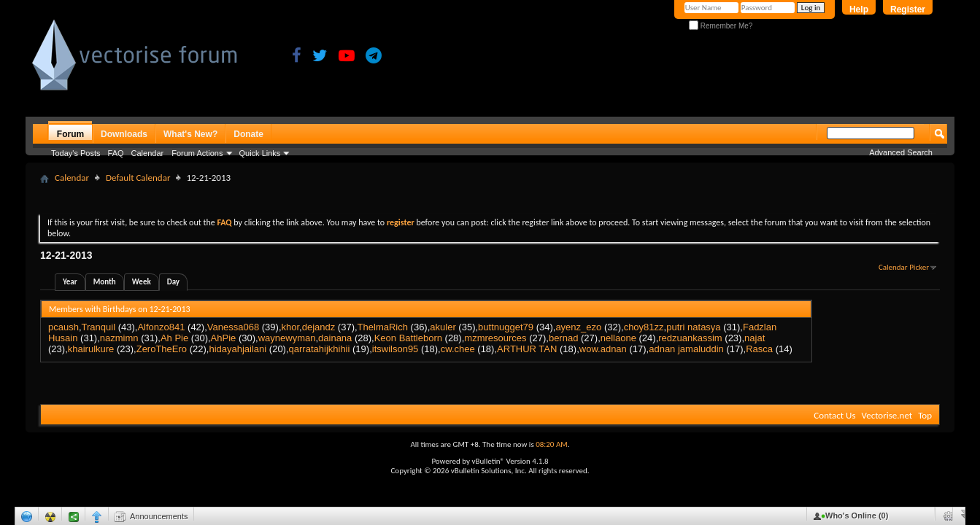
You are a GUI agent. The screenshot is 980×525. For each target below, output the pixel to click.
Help (859, 9)
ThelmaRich (383, 327)
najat (755, 338)
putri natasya (693, 327)
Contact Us (834, 415)
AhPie (224, 338)
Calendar (148, 153)
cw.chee (458, 349)
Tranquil (99, 327)
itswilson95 (396, 349)
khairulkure (91, 349)
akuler (443, 327)
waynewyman (287, 338)
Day (173, 282)
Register (908, 9)
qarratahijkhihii (320, 349)
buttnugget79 (506, 327)
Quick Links (260, 153)
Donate (248, 134)
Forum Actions (197, 153)
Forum (70, 134)
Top (925, 415)
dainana (335, 338)
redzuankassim (690, 338)
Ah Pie (174, 338)
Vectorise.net (887, 415)
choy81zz (644, 327)
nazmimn (119, 338)
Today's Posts (76, 153)
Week (142, 282)
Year (70, 282)
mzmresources (495, 338)
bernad (563, 338)
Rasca (759, 349)
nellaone (618, 338)
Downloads (124, 134)
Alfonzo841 (161, 327)
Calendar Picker (904, 267)
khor (291, 327)
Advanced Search (901, 152)
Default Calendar (138, 178)
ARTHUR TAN (527, 349)
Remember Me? (721, 26)
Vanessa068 (233, 327)
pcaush (63, 327)
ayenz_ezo (578, 327)
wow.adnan (603, 349)
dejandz (319, 327)
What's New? (190, 134)
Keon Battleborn (408, 338)
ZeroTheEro (162, 349)
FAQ (116, 153)
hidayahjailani (238, 349)
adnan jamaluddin (686, 349)
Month (105, 282)
